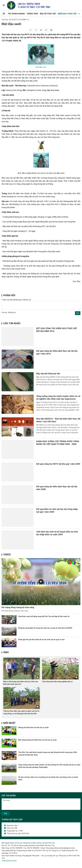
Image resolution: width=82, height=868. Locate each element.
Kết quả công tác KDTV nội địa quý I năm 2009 (58, 464)
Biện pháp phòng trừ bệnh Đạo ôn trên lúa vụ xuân (37, 740)
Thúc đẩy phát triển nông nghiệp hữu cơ (57, 682)
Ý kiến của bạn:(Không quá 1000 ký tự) (16, 300)
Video (7, 555)
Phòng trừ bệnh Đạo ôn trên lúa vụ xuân (33, 727)
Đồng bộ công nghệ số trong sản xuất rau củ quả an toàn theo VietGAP (45, 628)
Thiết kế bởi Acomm (9, 861)
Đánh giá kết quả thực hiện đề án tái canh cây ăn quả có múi (41, 640)
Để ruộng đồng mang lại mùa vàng (18, 607)
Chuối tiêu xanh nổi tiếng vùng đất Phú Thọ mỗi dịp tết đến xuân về (44, 616)
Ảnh (6, 652)
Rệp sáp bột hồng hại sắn (48, 374)
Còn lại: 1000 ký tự (9, 312)
